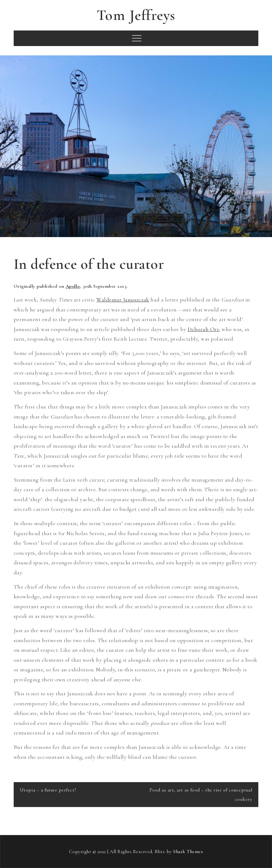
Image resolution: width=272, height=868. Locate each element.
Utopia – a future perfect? (48, 790)
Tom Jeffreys (136, 15)
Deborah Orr (203, 329)
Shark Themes (188, 852)
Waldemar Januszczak (123, 300)
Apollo (73, 286)
